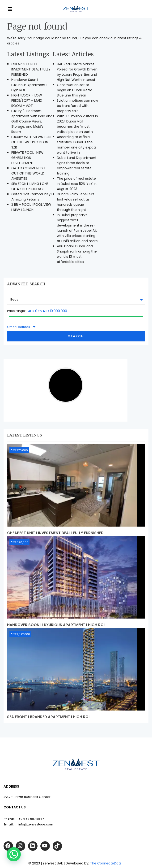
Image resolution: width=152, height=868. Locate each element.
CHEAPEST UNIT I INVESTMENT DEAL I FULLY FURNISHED (31, 69)
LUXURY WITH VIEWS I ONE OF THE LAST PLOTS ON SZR (32, 142)
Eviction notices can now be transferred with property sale (77, 106)
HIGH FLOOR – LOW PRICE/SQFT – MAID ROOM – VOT (27, 100)
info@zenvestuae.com (36, 824)
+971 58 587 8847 (31, 819)
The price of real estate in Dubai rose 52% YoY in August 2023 (77, 184)
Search (76, 336)
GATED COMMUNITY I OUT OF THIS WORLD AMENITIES (28, 173)
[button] (14, 854)
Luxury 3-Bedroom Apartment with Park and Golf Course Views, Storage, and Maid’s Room (32, 121)
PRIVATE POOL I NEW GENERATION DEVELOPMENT (27, 158)
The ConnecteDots (106, 863)
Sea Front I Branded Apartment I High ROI (48, 717)
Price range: (16, 311)
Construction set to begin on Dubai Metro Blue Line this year (75, 90)
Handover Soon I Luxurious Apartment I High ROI (29, 85)
